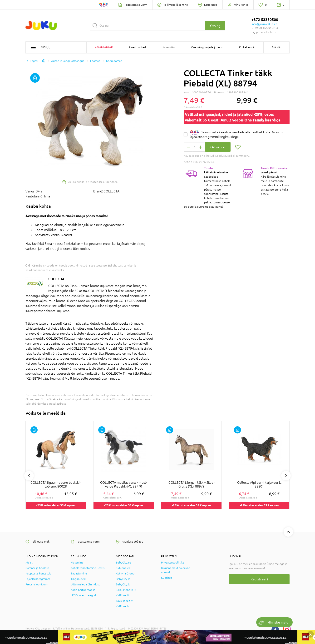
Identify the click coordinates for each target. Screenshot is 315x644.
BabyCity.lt (123, 579)
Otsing (215, 26)
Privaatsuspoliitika (173, 563)
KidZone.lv (123, 606)
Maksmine (77, 563)
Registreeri (259, 579)
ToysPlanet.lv (124, 601)
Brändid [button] (276, 47)
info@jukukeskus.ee (264, 24)
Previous (29, 476)
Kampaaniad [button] (104, 47)
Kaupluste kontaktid (38, 574)
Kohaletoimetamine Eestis (88, 568)
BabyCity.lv (123, 584)
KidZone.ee (123, 568)
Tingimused (78, 579)
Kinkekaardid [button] (247, 47)
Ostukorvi (218, 147)
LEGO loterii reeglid (83, 595)
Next (286, 476)
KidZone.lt (123, 595)
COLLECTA (56, 279)
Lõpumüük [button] (168, 47)
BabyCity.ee (124, 563)
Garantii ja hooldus (37, 568)
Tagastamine (79, 574)
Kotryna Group (125, 574)
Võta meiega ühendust (85, 584)
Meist (29, 563)
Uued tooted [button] (138, 47)
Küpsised (167, 578)
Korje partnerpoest (83, 590)
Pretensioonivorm (37, 584)
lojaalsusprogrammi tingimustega (214, 137)
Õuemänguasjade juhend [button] (207, 47)
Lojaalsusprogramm (38, 579)
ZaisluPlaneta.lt (126, 590)
